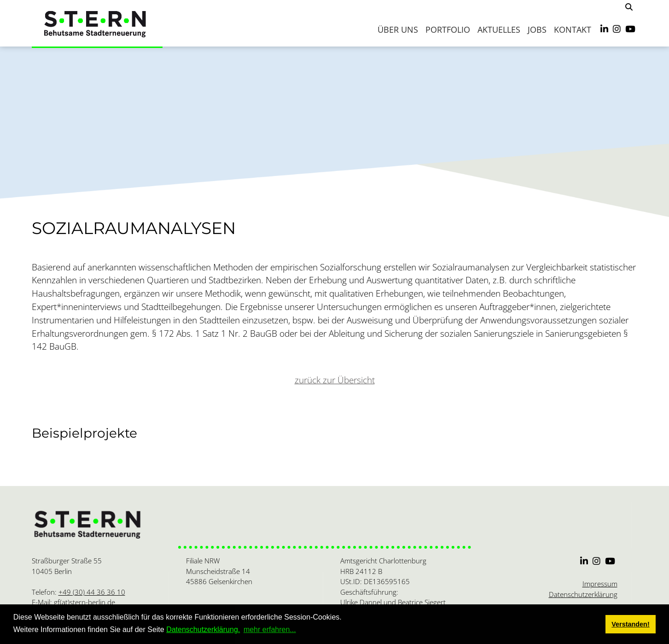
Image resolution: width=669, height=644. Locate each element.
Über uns (398, 29)
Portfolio (448, 29)
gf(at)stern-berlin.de (84, 602)
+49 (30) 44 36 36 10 (92, 592)
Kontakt (573, 29)
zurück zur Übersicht (335, 380)
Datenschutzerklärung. (203, 629)
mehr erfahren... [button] (270, 629)
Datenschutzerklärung (583, 594)
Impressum (600, 584)
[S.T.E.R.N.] (97, 23)
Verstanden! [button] (630, 624)
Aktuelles (499, 29)
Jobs (537, 29)
